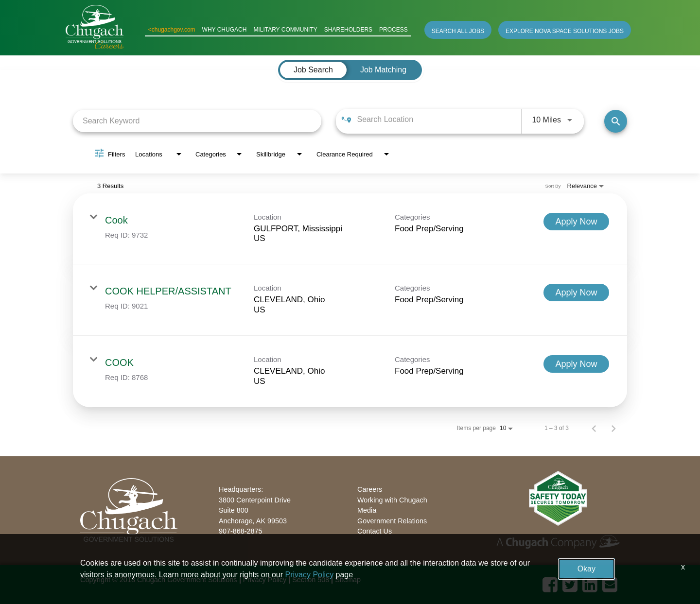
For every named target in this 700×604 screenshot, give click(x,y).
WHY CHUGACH (225, 30)
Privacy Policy (265, 580)
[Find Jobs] (616, 121)
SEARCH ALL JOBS (458, 31)
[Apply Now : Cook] (576, 222)
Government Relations (392, 521)
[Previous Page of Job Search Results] (594, 428)
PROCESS (394, 30)
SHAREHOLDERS (348, 30)
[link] (350, 229)
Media (367, 510)
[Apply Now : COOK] (576, 364)
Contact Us (375, 531)
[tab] (313, 70)
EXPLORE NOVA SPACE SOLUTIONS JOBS (565, 31)
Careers (370, 489)
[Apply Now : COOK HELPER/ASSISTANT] (576, 293)
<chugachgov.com (172, 30)
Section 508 (311, 580)
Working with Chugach (392, 500)
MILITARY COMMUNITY (285, 30)
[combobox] (197, 121)
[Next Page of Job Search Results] (613, 428)
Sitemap (348, 580)
